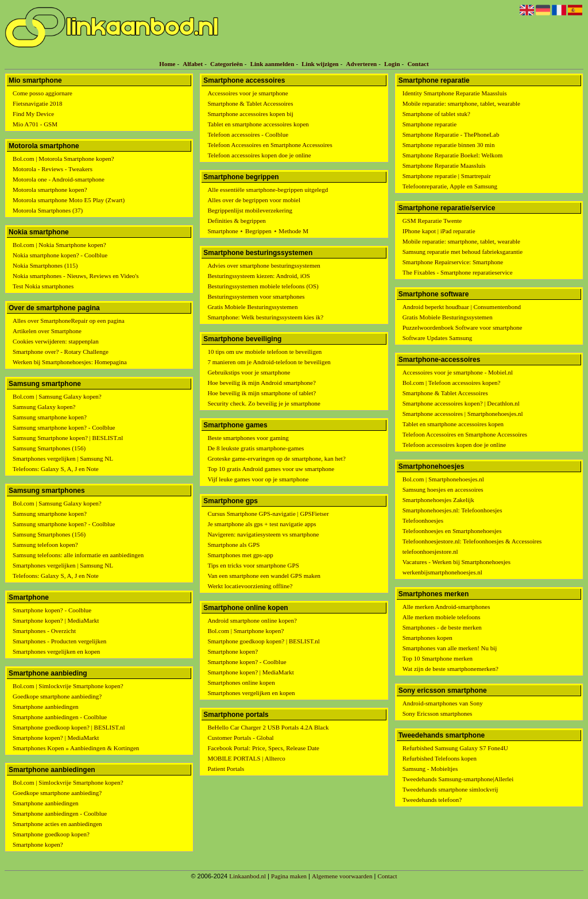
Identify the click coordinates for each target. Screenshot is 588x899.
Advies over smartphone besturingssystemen (264, 265)
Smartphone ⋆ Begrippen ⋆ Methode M (258, 231)
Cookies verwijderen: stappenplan (56, 341)
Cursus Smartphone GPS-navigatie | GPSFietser (268, 514)
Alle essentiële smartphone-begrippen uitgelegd (268, 190)
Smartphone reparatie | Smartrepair (447, 176)
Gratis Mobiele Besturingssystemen (252, 307)
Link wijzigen (320, 64)
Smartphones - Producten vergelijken (59, 641)
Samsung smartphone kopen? (50, 417)
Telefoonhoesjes (423, 520)
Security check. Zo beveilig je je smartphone (264, 403)
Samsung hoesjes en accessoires (443, 489)
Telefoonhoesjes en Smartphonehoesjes (452, 531)
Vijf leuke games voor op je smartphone (258, 479)
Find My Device (33, 114)
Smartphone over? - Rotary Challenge (61, 352)
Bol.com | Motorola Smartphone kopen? (63, 159)
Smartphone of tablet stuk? (436, 114)
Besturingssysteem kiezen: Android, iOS (258, 276)
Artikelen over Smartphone (47, 331)
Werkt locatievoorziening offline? (250, 586)
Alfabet (193, 64)
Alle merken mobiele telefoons (442, 617)
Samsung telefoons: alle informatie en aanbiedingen (78, 555)
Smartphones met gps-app (240, 555)
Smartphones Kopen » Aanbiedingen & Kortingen (76, 748)
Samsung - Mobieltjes (430, 769)
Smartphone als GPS (233, 545)
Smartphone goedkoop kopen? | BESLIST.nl (69, 727)
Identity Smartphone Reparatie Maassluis (455, 93)
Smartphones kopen (428, 638)
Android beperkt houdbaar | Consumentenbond (462, 307)
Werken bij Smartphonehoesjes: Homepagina (70, 362)
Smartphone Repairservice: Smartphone (453, 262)
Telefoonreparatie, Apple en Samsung (450, 186)
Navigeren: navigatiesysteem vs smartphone (263, 534)
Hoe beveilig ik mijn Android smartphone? (262, 383)
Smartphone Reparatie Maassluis (444, 165)
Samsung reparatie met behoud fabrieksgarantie (463, 252)
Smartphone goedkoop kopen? (51, 834)
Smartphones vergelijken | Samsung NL (63, 458)
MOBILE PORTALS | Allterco (246, 758)
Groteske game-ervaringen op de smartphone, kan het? (276, 458)
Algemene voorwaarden (342, 876)
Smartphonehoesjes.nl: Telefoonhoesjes (452, 510)
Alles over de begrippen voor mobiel (254, 200)
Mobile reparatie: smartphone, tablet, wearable (461, 103)
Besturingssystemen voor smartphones (256, 296)
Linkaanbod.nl (247, 876)
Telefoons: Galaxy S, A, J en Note (56, 469)
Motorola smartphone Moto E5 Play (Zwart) (69, 200)
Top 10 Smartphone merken (438, 658)
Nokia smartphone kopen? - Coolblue (60, 255)
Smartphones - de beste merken (442, 627)
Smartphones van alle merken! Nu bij (450, 648)
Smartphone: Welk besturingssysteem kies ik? (265, 317)
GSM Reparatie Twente (432, 221)
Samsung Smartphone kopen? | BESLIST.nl (68, 438)
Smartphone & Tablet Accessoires (250, 103)
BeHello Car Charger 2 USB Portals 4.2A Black (268, 727)
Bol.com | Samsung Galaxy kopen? (57, 396)
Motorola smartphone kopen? (50, 190)
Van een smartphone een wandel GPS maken (264, 576)
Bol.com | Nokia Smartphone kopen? (59, 245)
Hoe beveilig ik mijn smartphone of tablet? (262, 393)
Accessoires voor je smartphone (247, 93)
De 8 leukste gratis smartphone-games (256, 448)
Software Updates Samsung (438, 338)
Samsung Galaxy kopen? (44, 407)
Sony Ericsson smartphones (438, 713)
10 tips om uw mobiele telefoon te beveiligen (264, 352)
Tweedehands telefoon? (432, 800)
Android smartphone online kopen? (252, 620)
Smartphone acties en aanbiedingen (57, 824)
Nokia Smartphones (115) (45, 265)
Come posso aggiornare (42, 93)
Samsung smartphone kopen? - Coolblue (64, 427)
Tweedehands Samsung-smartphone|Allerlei (458, 779)
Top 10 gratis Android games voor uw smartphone (271, 469)
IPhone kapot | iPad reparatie (439, 231)
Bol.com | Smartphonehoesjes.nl (443, 479)
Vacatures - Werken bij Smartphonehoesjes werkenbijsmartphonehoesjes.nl (457, 567)
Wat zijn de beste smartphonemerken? (450, 669)
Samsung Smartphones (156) (49, 448)
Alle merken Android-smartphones (446, 607)
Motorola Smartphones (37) (48, 210)
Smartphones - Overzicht (44, 631)
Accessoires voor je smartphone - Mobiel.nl (458, 372)
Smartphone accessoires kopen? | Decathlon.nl (461, 403)
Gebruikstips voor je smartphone (249, 372)
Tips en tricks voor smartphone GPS (253, 565)
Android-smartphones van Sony (443, 703)
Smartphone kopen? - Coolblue (52, 610)
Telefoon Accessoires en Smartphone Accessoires (270, 145)
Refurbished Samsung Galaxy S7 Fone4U (455, 748)
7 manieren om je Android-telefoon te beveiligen (269, 362)
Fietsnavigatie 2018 (37, 103)
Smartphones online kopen (241, 682)
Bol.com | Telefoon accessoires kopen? (452, 383)
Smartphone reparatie (430, 124)
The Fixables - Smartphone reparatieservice (458, 272)
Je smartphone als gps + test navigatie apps (262, 524)
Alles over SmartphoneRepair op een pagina (69, 321)
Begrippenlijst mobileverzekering (250, 210)
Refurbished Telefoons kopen (440, 758)
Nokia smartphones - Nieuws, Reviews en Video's (76, 276)
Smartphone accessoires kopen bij (250, 114)
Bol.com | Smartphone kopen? (245, 631)
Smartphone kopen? (38, 844)
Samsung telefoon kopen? (45, 545)
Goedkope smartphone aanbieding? (57, 696)
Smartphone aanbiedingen (46, 707)
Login (392, 64)
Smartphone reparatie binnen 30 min (449, 145)
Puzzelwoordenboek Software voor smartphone (463, 327)
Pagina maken (289, 876)
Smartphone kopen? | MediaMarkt (56, 620)
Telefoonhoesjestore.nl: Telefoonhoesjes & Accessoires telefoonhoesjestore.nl (472, 546)
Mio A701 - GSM (35, 124)
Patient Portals (226, 769)
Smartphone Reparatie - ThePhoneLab (451, 134)
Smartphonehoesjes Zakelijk (438, 500)
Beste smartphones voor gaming (248, 438)
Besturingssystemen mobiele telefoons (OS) (263, 286)
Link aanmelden (272, 64)
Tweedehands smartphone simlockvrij (450, 789)
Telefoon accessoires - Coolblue (248, 134)
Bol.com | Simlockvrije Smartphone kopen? (68, 686)
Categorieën (227, 64)
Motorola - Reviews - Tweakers (53, 169)
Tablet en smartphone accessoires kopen (258, 124)
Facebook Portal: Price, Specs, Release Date (263, 748)
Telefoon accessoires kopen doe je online (259, 155)
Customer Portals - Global (240, 738)
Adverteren (362, 64)
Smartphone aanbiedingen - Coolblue (60, 717)
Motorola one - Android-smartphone (59, 179)
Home (167, 64)
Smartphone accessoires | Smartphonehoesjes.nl (463, 414)
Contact (418, 64)
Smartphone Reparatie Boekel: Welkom (453, 155)
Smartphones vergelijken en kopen (56, 651)
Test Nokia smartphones (43, 286)
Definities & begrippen (236, 221)
